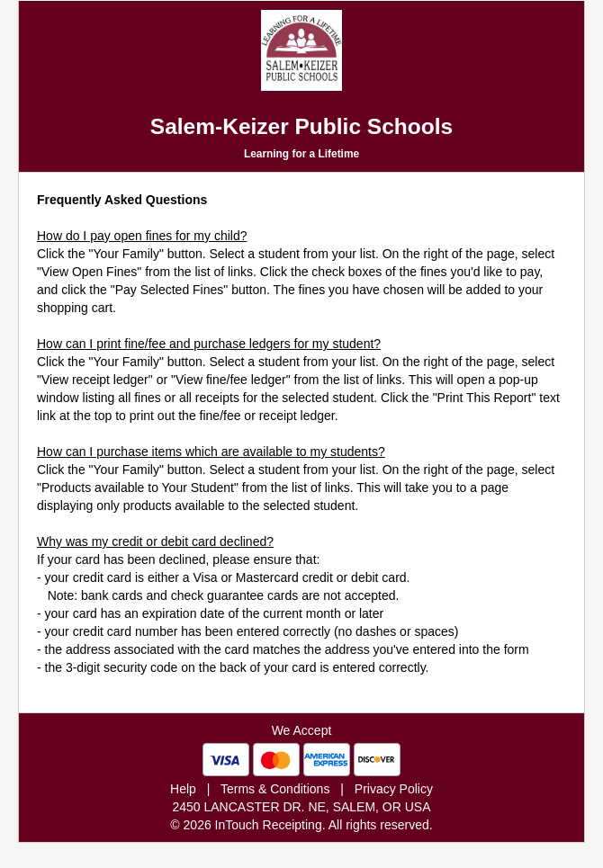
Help (183, 789)
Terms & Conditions (275, 789)
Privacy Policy (394, 789)
